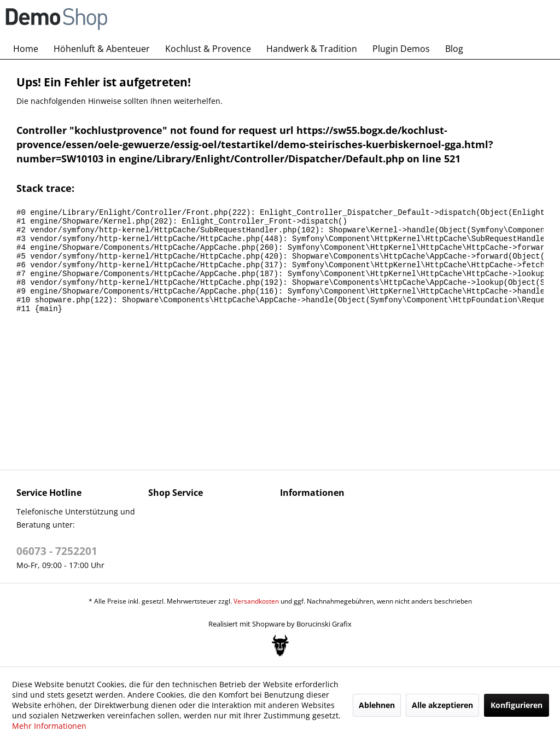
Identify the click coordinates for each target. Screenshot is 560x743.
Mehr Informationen (49, 726)
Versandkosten (256, 601)
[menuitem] (26, 49)
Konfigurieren (517, 705)
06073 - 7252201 (57, 551)
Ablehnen (377, 705)
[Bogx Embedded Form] (280, 646)
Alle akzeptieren (442, 705)
